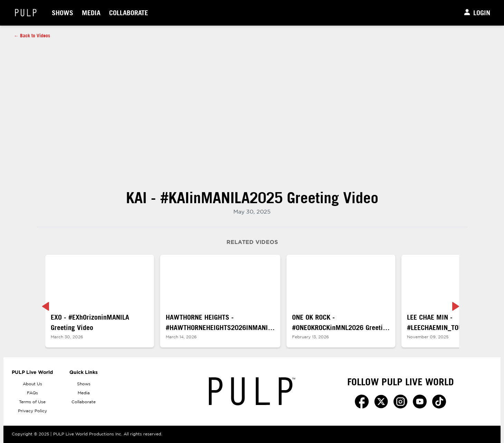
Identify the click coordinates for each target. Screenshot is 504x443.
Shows (62, 13)
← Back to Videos (32, 36)
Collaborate (129, 13)
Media (91, 13)
